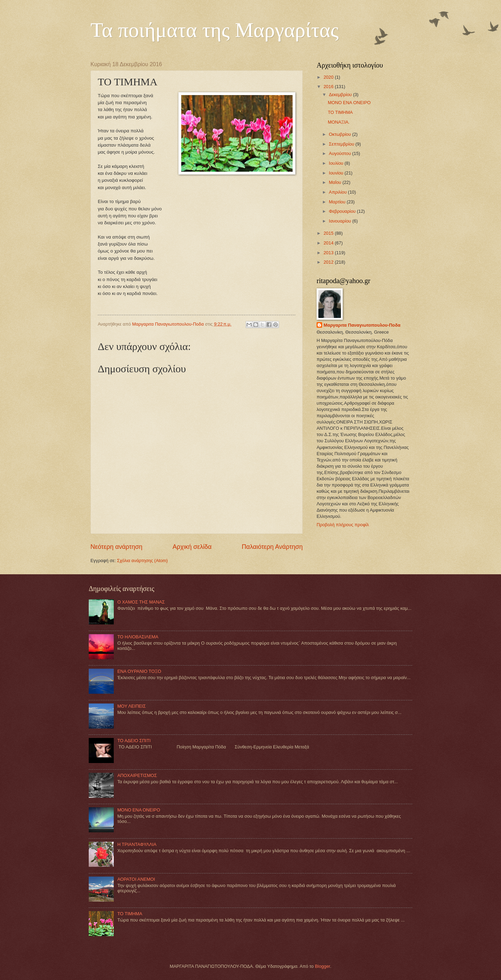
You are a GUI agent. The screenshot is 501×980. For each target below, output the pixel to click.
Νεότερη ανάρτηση (116, 547)
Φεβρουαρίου (343, 211)
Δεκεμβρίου (341, 95)
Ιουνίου (337, 173)
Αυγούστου (340, 153)
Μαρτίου (338, 202)
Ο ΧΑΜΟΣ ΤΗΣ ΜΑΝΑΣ (141, 602)
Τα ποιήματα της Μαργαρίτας (214, 30)
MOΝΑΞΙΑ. (339, 122)
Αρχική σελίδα (192, 547)
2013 (329, 253)
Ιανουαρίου (340, 221)
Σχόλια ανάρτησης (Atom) (142, 561)
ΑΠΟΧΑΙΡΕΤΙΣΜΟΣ (137, 775)
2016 (329, 87)
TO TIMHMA (340, 112)
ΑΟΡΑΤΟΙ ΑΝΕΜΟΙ (136, 879)
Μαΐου (336, 182)
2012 (329, 262)
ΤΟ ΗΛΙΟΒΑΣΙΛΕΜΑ (138, 637)
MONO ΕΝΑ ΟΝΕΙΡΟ (349, 103)
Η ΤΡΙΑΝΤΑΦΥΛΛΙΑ (137, 844)
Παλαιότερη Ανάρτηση (272, 547)
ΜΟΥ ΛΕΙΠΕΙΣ (132, 706)
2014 (329, 243)
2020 (329, 77)
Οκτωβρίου (340, 134)
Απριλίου (338, 192)
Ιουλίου (337, 163)
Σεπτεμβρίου (342, 144)
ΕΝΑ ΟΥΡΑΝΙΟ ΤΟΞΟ (139, 671)
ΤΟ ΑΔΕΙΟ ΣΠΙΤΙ (134, 741)
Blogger (323, 966)
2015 (329, 233)
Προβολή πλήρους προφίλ (343, 525)
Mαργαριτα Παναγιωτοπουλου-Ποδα (362, 325)
